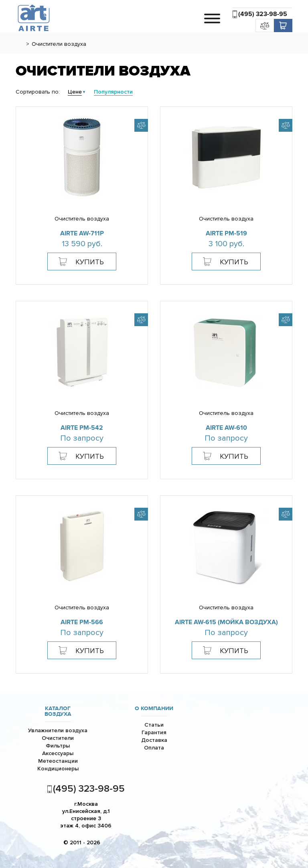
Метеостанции (58, 761)
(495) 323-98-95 (263, 14)
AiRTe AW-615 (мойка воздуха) (226, 622)
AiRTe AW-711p (82, 233)
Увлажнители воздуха (58, 730)
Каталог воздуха (58, 711)
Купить (90, 262)
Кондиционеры (58, 769)
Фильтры (58, 746)
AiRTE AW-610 (226, 428)
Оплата (154, 748)
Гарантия (154, 732)
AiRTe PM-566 (82, 622)
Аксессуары (58, 753)
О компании (154, 709)
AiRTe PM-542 (82, 428)
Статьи (154, 725)
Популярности (113, 92)
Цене (75, 92)
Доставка (154, 740)
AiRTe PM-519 (226, 233)
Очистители (58, 738)
